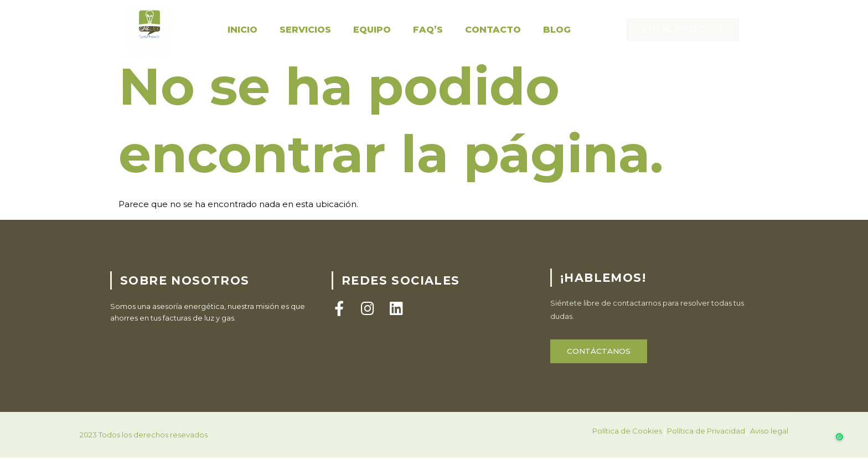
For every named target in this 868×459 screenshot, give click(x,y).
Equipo (372, 30)
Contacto (493, 30)
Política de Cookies (627, 445)
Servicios (305, 30)
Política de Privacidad (706, 445)
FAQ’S (428, 30)
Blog (557, 30)
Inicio (242, 30)
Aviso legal (769, 445)
